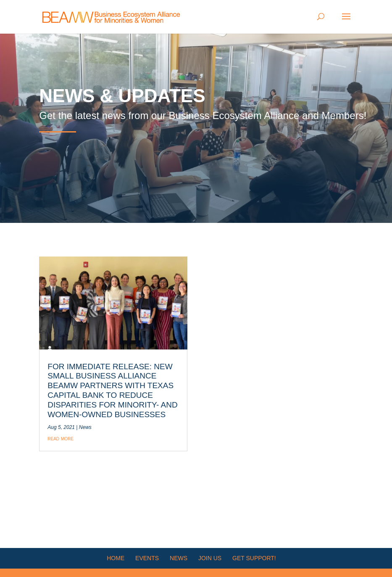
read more (61, 438)
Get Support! (254, 558)
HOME (116, 558)
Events (147, 558)
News (85, 427)
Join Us (210, 558)
